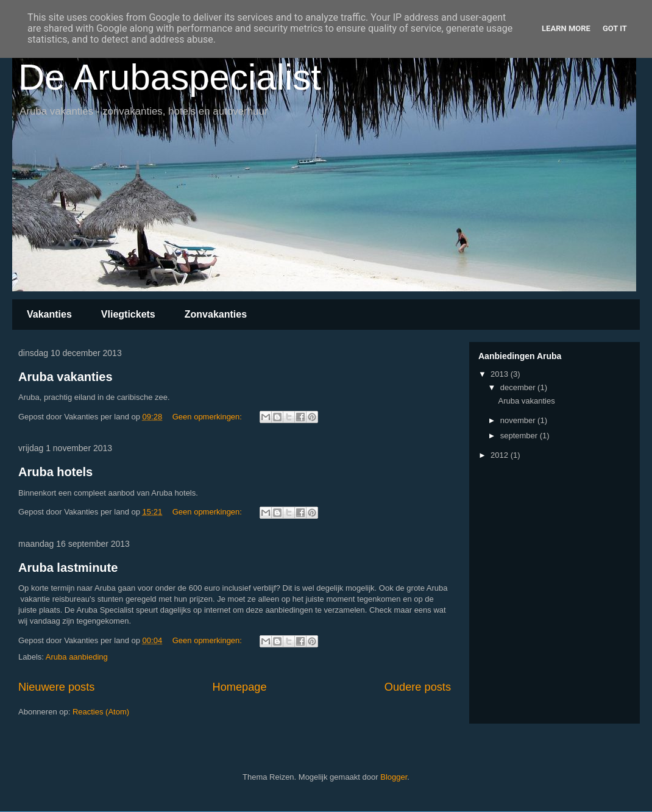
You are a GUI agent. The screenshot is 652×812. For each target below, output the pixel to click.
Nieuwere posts (56, 687)
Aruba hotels (55, 472)
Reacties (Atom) (101, 712)
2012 (501, 455)
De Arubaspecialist (170, 77)
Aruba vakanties (66, 377)
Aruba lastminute (68, 568)
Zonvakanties (216, 314)
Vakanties (49, 314)
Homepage (240, 687)
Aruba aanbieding (77, 657)
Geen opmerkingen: (208, 417)
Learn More (566, 28)
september (520, 436)
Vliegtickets (128, 314)
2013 (501, 374)
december (519, 387)
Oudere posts (418, 687)
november (519, 420)
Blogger (394, 777)
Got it (615, 28)
